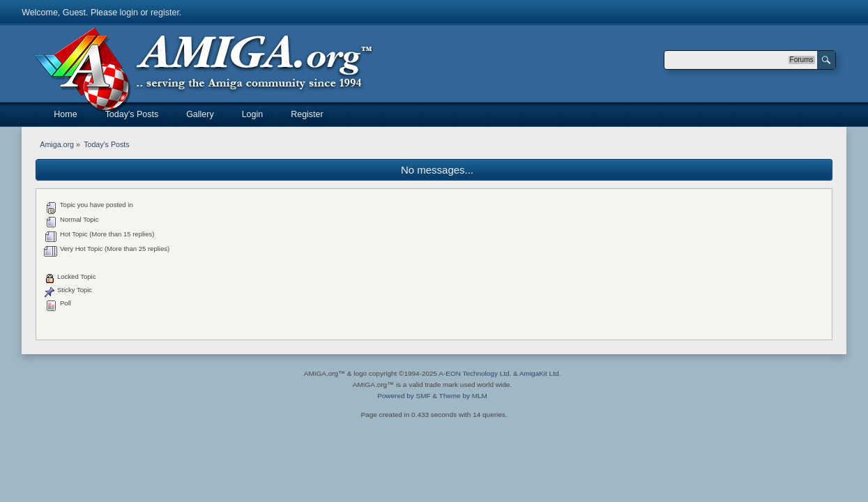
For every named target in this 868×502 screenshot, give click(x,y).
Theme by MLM (463, 396)
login (129, 13)
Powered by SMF (404, 396)
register (165, 13)
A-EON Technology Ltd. (475, 373)
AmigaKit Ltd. (540, 373)
